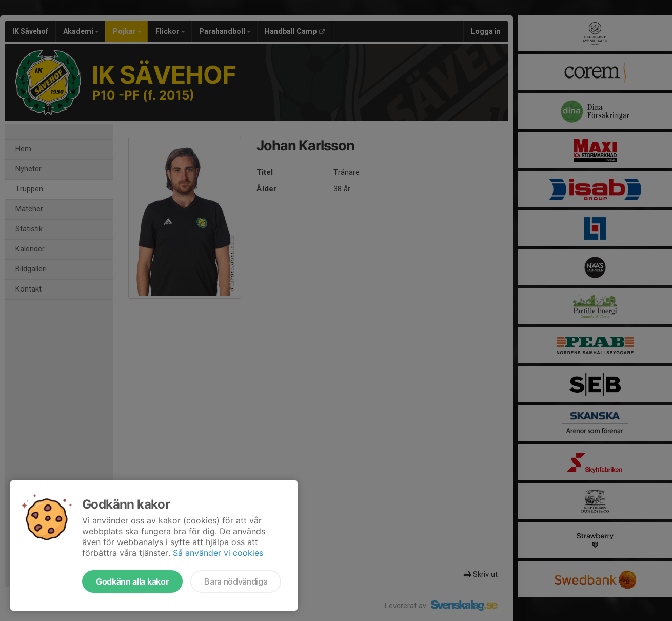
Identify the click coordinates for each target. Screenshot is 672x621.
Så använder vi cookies (218, 553)
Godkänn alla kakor (132, 581)
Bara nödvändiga (236, 581)
